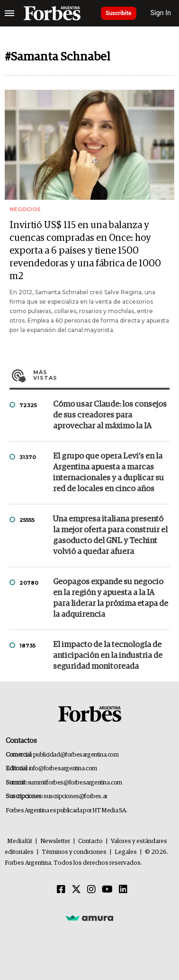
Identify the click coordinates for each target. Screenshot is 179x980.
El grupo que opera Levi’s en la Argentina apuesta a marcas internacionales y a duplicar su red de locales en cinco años (108, 473)
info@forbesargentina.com (63, 769)
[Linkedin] (123, 890)
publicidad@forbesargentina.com (76, 755)
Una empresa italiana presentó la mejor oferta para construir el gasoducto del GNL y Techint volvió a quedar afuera (110, 536)
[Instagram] (91, 890)
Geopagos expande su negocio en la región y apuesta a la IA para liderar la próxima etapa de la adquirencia (111, 598)
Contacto (90, 841)
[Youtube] (107, 890)
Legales (126, 852)
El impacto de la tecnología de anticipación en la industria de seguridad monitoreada (108, 656)
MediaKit (20, 841)
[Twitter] (76, 890)
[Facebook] (61, 890)
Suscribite (119, 13)
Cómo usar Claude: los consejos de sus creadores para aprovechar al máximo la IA (110, 415)
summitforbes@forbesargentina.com (75, 783)
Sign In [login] (161, 13)
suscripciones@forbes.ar (76, 797)
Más (101, 375)
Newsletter (55, 841)
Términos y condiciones (74, 852)
